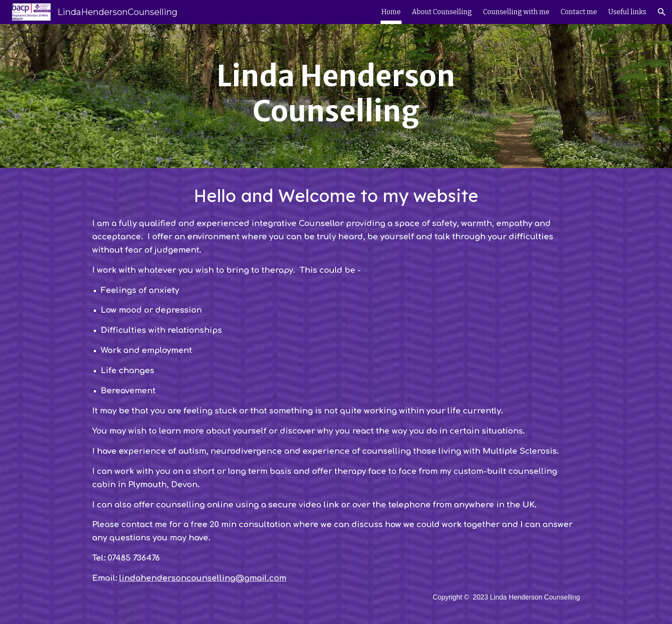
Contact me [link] (579, 12)
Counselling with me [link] (516, 12)
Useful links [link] (627, 12)
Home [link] (391, 12)
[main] (336, 96)
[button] (662, 12)
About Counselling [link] (442, 12)
